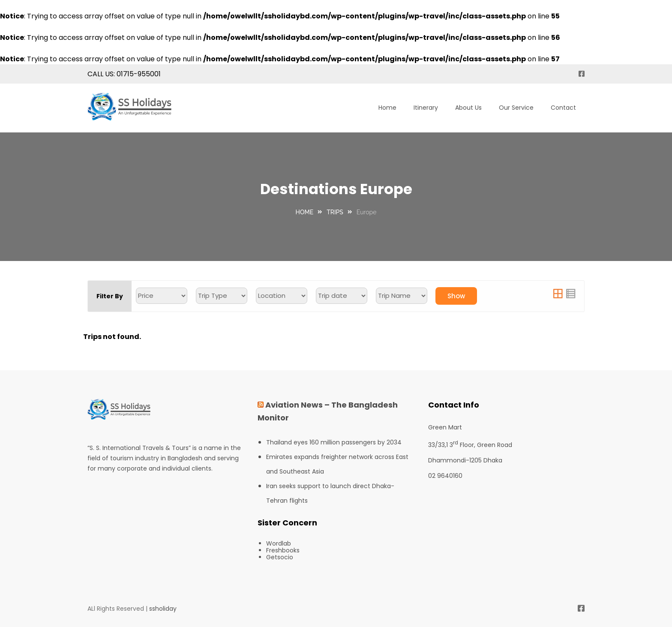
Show (456, 296)
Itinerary (426, 108)
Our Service (516, 108)
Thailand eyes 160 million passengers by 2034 (334, 442)
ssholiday (163, 609)
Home (387, 108)
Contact (563, 108)
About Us (468, 108)
